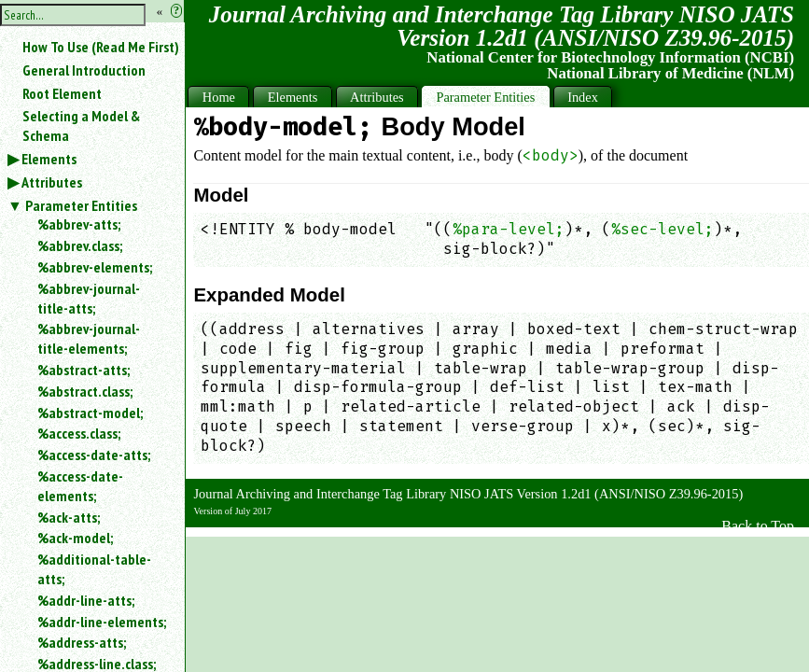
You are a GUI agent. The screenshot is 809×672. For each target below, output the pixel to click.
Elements (49, 159)
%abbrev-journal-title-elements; (89, 338)
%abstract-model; (90, 413)
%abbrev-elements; (95, 267)
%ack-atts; (69, 517)
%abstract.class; (85, 391)
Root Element (62, 93)
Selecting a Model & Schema (81, 126)
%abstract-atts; (84, 370)
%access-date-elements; (80, 486)
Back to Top (758, 526)
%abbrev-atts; (79, 224)
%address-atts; (82, 642)
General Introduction (84, 70)
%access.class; (79, 433)
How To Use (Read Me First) (101, 47)
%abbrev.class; (80, 245)
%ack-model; (75, 538)
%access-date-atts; (94, 455)
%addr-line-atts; (86, 600)
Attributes (52, 182)
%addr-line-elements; (102, 622)
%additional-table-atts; (94, 569)
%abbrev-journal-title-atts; (89, 298)
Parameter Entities (81, 205)
